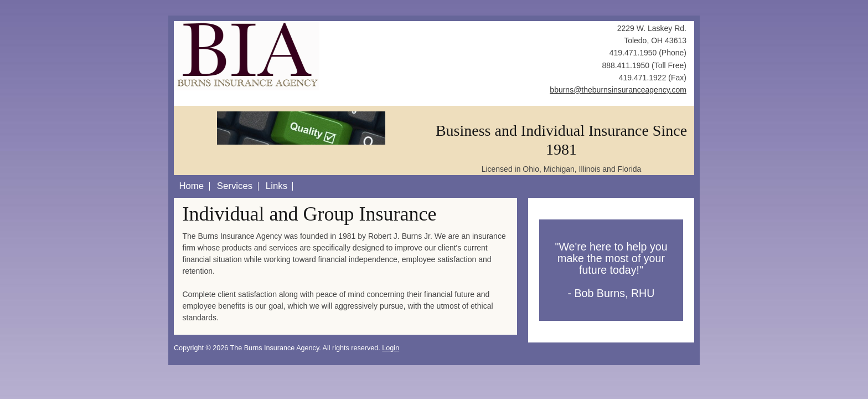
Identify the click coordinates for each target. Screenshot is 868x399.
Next (406, 119)
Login (391, 348)
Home (191, 186)
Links (277, 186)
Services (235, 186)
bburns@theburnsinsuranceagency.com (618, 90)
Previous (196, 119)
